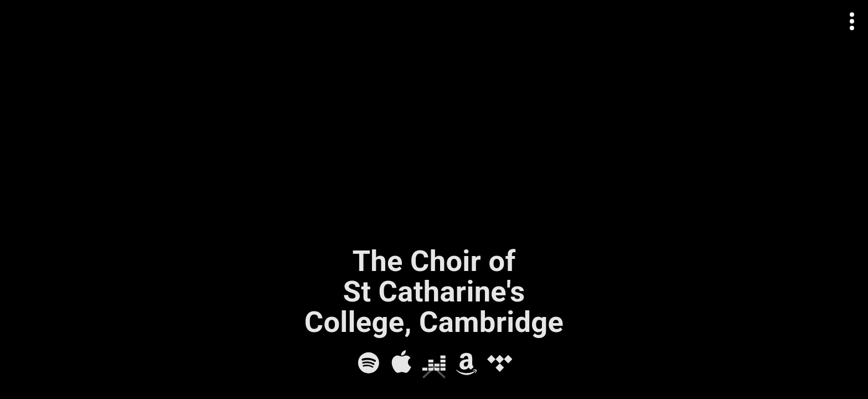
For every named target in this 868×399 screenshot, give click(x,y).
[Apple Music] (401, 363)
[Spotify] (369, 363)
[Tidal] (500, 363)
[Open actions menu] (852, 21)
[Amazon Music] (467, 363)
